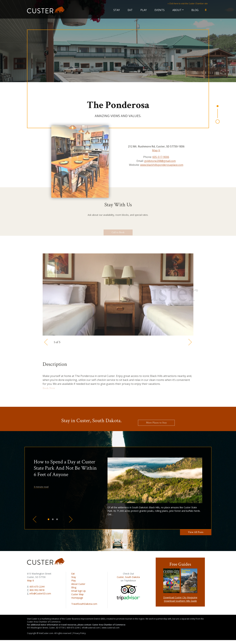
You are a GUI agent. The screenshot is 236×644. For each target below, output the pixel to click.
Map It (30, 581)
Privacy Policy (79, 633)
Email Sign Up (79, 591)
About (177, 10)
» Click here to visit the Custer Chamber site (188, 4)
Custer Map (77, 594)
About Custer (78, 584)
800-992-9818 (37, 590)
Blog (195, 10)
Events (160, 10)
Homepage (77, 598)
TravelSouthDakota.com (84, 604)
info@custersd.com (91, 628)
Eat (130, 10)
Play (144, 10)
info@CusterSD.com (40, 593)
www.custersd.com (111, 628)
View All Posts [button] (196, 532)
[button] (35, 519)
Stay (117, 10)
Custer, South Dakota (128, 577)
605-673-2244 (37, 587)
